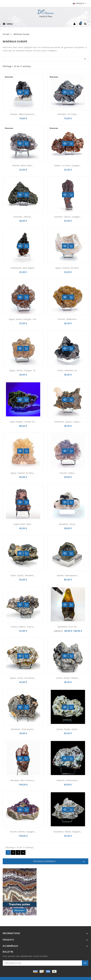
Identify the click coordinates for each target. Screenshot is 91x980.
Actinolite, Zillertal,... (23, 217)
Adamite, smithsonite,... (68, 780)
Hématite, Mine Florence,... (23, 780)
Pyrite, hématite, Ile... (68, 370)
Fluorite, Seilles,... (68, 473)
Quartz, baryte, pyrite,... (68, 729)
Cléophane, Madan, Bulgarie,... (68, 832)
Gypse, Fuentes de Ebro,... (68, 268)
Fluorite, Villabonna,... (68, 319)
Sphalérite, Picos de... (68, 627)
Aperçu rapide (20, 92)
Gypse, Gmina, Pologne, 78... (23, 370)
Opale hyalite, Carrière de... (23, 422)
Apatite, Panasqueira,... (68, 575)
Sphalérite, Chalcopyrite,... (23, 729)
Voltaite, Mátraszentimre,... (23, 114)
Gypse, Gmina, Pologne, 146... (23, 319)
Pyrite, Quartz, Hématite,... (23, 575)
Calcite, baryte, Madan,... (68, 678)
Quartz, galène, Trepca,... (23, 627)
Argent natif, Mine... (23, 524)
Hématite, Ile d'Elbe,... (68, 114)
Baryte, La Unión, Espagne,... (68, 165)
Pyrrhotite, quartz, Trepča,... (68, 422)
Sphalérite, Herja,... (68, 524)
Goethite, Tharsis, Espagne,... (68, 217)
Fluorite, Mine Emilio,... (23, 165)
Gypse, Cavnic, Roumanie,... (23, 678)
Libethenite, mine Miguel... (23, 268)
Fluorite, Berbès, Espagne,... (23, 832)
